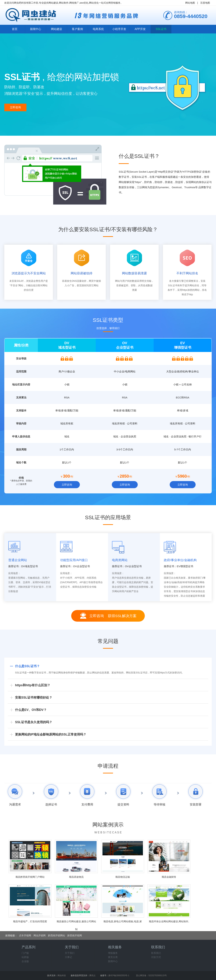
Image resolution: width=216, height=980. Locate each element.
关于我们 (70, 953)
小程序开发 (119, 29)
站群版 (25, 957)
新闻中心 (36, 29)
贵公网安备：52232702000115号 (151, 975)
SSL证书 (161, 29)
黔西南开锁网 (75, 935)
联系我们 (156, 953)
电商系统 (98, 29)
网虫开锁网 (40, 935)
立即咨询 (15, 107)
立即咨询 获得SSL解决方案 (113, 616)
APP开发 (140, 29)
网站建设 (57, 29)
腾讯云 (92, 975)
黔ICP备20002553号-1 (119, 975)
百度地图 (205, 3)
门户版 (25, 953)
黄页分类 (113, 957)
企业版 (25, 961)
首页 (15, 29)
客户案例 (77, 29)
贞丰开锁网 (25, 935)
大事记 (68, 957)
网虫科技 (62, 975)
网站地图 (190, 3)
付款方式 (156, 957)
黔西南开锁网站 (57, 935)
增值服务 (113, 953)
